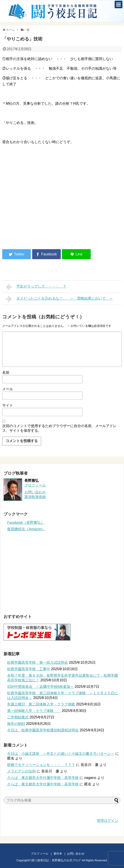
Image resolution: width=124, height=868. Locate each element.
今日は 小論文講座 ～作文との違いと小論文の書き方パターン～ (61, 754)
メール (8, 389)
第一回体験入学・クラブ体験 (34, 711)
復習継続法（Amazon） (26, 529)
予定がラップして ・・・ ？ (36, 287)
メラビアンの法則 (21, 771)
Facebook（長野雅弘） (26, 523)
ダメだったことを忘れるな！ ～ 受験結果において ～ (59, 299)
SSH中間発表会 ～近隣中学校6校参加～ (40, 687)
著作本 (58, 854)
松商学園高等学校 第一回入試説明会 (38, 662)
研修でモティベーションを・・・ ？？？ (41, 765)
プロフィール (35, 485)
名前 (6, 372)
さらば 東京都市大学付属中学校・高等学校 (43, 778)
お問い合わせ (80, 854)
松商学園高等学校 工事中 (29, 669)
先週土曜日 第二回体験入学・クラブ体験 (41, 704)
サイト (8, 405)
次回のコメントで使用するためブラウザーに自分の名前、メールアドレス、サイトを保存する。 (59, 428)
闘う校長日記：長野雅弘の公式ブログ (56, 860)
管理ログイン (107, 821)
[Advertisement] (40, 209)
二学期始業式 (18, 717)
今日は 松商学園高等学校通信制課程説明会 (43, 730)
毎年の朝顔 (16, 724)
